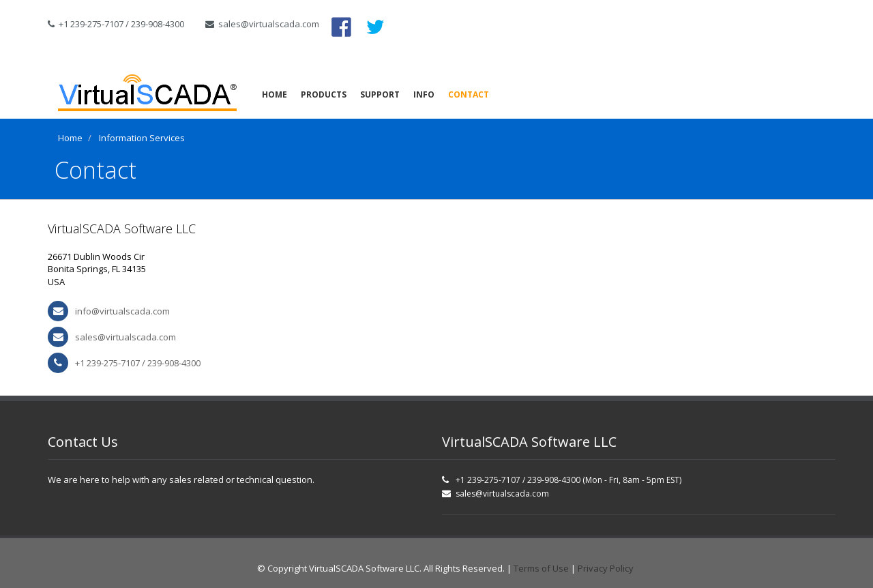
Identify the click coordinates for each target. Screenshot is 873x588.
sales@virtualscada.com (258, 24)
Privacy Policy (606, 568)
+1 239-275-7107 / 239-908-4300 (116, 24)
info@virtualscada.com (122, 311)
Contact (469, 94)
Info (424, 94)
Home (275, 94)
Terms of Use (541, 568)
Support (380, 94)
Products (324, 94)
